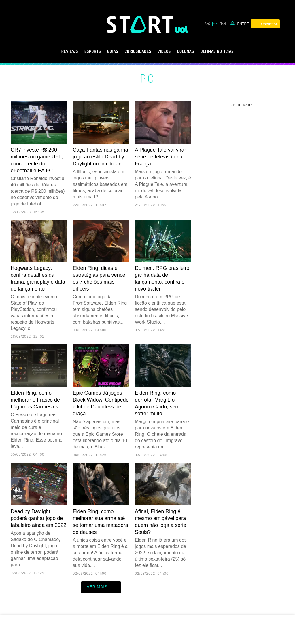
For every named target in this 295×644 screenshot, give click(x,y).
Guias (106, 51)
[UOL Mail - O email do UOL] (220, 24)
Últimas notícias (229, 51)
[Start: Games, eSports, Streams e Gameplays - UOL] (141, 24)
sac (207, 24)
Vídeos (166, 51)
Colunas (191, 51)
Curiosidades (136, 51)
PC (148, 78)
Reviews (56, 51)
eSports (82, 51)
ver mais (101, 587)
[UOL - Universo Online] (182, 29)
